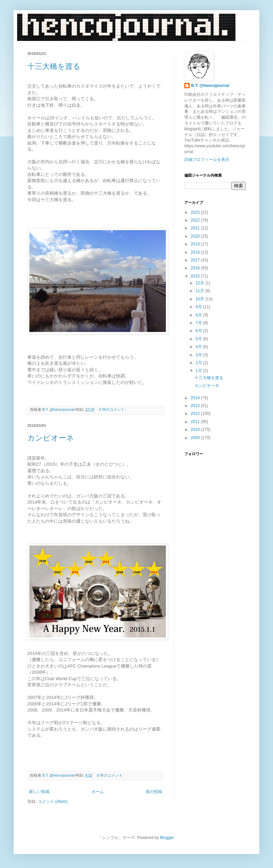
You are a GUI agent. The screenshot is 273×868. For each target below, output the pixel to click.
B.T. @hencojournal (210, 86)
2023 (196, 212)
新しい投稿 (39, 792)
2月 (199, 363)
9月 (199, 307)
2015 (196, 276)
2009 (196, 438)
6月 (199, 331)
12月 (200, 283)
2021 (196, 228)
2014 (196, 398)
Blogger (167, 838)
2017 (196, 260)
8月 (199, 315)
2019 (196, 244)
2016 (196, 268)
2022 (196, 220)
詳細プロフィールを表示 (207, 160)
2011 (196, 422)
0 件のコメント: (113, 409)
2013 (196, 406)
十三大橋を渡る (54, 66)
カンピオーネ (51, 438)
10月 (200, 299)
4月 (199, 347)
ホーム (98, 792)
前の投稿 (154, 792)
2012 (196, 414)
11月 (200, 291)
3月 (199, 355)
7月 (199, 323)
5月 (199, 339)
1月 (199, 371)
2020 (196, 236)
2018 (196, 252)
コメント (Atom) (53, 802)
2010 (196, 430)
